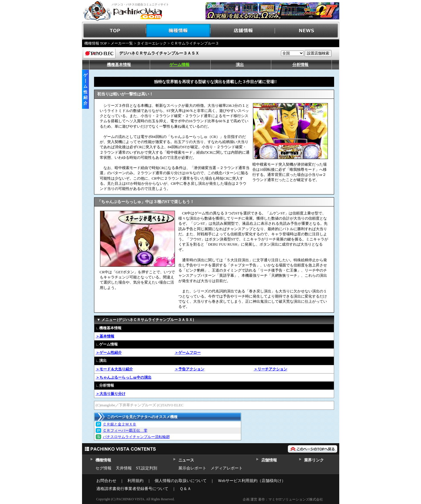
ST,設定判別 (147, 468)
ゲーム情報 (179, 65)
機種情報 (178, 31)
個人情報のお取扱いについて (181, 481)
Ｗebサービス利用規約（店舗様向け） (252, 481)
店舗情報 (243, 31)
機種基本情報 (119, 65)
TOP (114, 31)
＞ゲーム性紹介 (109, 353)
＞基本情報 (105, 336)
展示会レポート (192, 468)
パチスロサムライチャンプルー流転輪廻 (136, 437)
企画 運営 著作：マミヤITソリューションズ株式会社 (283, 499)
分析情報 (300, 65)
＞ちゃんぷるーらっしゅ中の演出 (124, 377)
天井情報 (124, 468)
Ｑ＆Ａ (185, 489)
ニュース (186, 460)
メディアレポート (227, 468)
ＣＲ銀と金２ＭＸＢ (120, 424)
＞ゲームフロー (188, 353)
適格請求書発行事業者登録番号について (132, 489)
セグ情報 (103, 468)
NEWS (307, 31)
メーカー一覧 (122, 43)
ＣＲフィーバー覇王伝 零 (125, 430)
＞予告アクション (189, 369)
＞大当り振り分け (111, 394)
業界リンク (314, 460)
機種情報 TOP (96, 43)
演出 (240, 65)
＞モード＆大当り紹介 (114, 369)
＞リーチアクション (271, 369)
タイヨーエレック (152, 43)
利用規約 (135, 481)
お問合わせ (106, 481)
